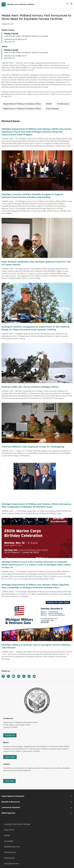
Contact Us (10, 735)
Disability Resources (12, 847)
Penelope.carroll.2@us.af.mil (15, 39)
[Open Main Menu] (71, 4)
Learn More (10, 757)
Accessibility (9, 841)
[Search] (67, 4)
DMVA (49, 104)
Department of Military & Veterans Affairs (22, 104)
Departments (9, 858)
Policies (7, 835)
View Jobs (9, 781)
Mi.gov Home (9, 830)
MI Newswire (63, 104)
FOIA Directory (10, 852)
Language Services (11, 864)
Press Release (53, 109)
